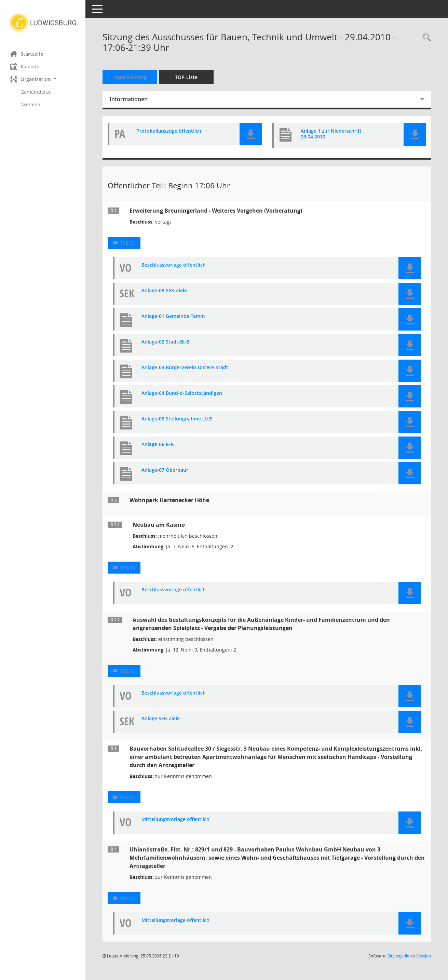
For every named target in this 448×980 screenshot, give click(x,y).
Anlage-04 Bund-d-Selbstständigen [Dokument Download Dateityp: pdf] (182, 393)
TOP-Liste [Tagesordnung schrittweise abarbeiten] (186, 77)
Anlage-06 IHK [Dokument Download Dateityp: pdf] (158, 445)
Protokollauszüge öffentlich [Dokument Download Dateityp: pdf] (169, 131)
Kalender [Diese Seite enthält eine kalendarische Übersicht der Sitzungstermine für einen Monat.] (26, 66)
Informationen (129, 99)
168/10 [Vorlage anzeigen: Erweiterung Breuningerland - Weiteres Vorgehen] (128, 243)
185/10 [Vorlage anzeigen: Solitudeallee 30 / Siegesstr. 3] (128, 797)
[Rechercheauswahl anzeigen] (425, 38)
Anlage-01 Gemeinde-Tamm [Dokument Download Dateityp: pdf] (173, 316)
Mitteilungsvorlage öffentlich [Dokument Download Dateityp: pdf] (175, 820)
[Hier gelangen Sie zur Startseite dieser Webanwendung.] (43, 23)
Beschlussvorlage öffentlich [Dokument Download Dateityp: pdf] (174, 265)
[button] (43, 79)
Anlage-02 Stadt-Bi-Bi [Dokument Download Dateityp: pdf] (166, 342)
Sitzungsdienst (409, 956)
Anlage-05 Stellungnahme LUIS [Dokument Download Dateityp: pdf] (177, 419)
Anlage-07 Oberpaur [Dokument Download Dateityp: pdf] (165, 470)
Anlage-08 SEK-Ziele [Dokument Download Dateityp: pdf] (164, 291)
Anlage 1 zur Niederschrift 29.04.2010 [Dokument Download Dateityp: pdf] (331, 134)
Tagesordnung (130, 77)
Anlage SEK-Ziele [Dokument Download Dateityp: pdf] (161, 719)
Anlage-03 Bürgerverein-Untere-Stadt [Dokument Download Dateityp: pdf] (185, 368)
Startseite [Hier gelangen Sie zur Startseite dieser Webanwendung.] (27, 54)
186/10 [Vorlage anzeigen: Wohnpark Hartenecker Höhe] (128, 671)
